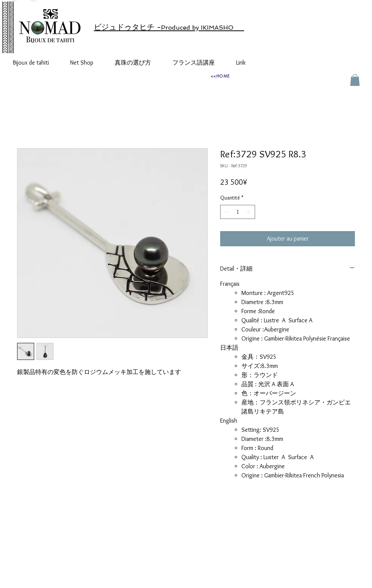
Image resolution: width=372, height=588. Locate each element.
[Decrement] (226, 212)
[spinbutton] (238, 212)
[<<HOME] (220, 76)
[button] (355, 80)
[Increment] (249, 212)
